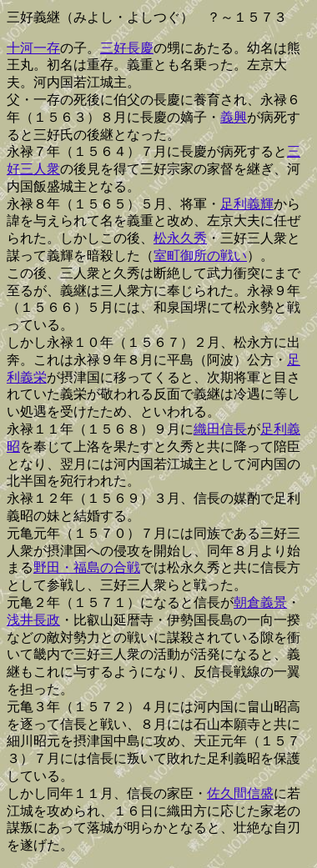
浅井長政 (33, 620)
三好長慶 (127, 48)
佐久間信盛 (240, 793)
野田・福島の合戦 (87, 567)
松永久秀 (180, 238)
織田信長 (220, 429)
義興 (234, 117)
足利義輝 (247, 204)
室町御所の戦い (200, 256)
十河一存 (33, 48)
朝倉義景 (260, 602)
